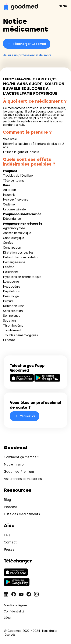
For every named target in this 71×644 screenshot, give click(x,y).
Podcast (10, 507)
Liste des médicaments (22, 514)
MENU (63, 6)
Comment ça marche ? (21, 457)
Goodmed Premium (19, 471)
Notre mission (15, 464)
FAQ (7, 535)
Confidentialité (14, 611)
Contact (10, 542)
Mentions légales (16, 605)
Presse (9, 549)
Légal (7, 617)
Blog (7, 500)
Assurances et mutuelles (23, 479)
